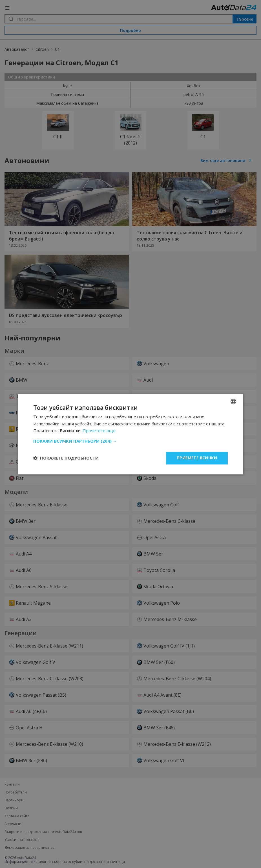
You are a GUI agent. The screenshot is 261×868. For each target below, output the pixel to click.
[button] (130, 441)
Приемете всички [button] (196, 458)
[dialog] (130, 434)
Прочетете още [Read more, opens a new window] (99, 431)
